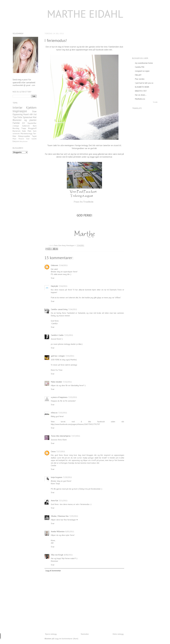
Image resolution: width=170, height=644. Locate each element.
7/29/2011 (74, 516)
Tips (15, 117)
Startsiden (85, 634)
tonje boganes (57, 477)
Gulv (35, 131)
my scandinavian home (144, 63)
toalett (34, 139)
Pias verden (140, 79)
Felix (20, 117)
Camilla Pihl (140, 67)
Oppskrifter (32, 123)
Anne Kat (54, 501)
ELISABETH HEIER (142, 87)
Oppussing (18, 114)
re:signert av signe (142, 71)
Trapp (24, 128)
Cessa (53, 451)
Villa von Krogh (57, 555)
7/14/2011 (63, 265)
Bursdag (16, 128)
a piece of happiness (59, 397)
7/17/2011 (76, 436)
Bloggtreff (32, 128)
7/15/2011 (69, 335)
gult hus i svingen (58, 356)
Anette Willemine (58, 532)
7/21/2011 (63, 501)
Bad (28, 139)
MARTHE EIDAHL (85, 14)
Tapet (34, 136)
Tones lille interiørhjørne (61, 436)
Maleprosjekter (24, 136)
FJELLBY (138, 75)
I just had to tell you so (144, 83)
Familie (16, 123)
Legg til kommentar (53, 571)
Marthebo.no (140, 99)
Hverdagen (70, 245)
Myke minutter (57, 382)
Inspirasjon (20, 111)
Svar (53, 278)
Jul (35, 114)
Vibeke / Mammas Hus (60, 516)
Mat (35, 117)
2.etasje (16, 126)
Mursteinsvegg (26, 133)
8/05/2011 (70, 532)
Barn (35, 126)
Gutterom (26, 126)
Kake (24, 131)
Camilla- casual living (59, 309)
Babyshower (24, 141)
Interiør (18, 107)
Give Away (62, 245)
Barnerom (17, 131)
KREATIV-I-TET (141, 91)
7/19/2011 (67, 477)
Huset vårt (28, 114)
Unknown (54, 265)
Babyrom (16, 141)
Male (14, 139)
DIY (24, 123)
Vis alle (155, 102)
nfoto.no (54, 413)
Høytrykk (54, 286)
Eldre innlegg (118, 634)
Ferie (56, 245)
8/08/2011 (68, 555)
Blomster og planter (25, 120)
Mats (29, 131)
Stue (34, 111)
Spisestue (27, 117)
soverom (16, 133)
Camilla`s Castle (57, 335)
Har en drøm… (141, 95)
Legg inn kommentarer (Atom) (66, 639)
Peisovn (21, 139)
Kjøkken (31, 107)
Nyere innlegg (51, 634)
